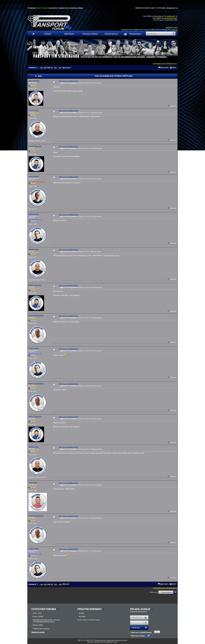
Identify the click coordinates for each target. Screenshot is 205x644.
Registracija (111, 34)
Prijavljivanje (90, 34)
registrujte (171, 16)
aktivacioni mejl (171, 18)
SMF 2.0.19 (82, 640)
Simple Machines (100, 640)
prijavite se (159, 16)
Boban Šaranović (35, 146)
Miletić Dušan (34, 214)
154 (41, 68)
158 (55, 68)
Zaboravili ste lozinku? (138, 612)
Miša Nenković (34, 81)
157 (52, 68)
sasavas (175, 30)
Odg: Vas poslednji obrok (69, 81)
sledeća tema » (172, 63)
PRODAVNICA (132, 34)
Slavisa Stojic (34, 110)
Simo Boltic (33, 483)
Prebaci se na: (154, 592)
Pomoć (48, 34)
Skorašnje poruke (38, 632)
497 (60, 68)
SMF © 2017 (90, 640)
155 (45, 68)
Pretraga (69, 34)
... (39, 68)
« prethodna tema (159, 63)
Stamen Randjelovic (36, 316)
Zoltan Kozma (34, 176)
